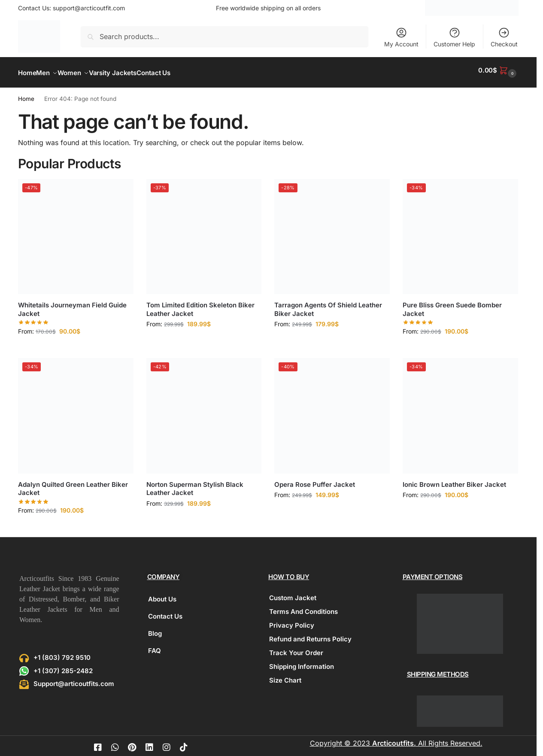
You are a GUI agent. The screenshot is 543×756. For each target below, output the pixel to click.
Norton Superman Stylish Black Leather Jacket (195, 484)
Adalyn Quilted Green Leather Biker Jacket (73, 484)
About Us (162, 594)
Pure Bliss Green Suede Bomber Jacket (452, 305)
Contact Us (165, 612)
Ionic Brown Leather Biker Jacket (454, 479)
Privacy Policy (292, 621)
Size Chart (285, 676)
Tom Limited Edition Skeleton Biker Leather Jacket (200, 305)
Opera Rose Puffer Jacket (315, 479)
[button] (498, 70)
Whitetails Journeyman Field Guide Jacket (72, 305)
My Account (401, 37)
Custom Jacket (293, 593)
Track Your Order (296, 648)
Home (26, 94)
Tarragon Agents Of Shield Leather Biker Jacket (328, 305)
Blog (155, 629)
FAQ (155, 646)
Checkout (504, 37)
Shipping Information (302, 662)
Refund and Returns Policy (310, 634)
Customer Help (454, 37)
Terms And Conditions (303, 607)
